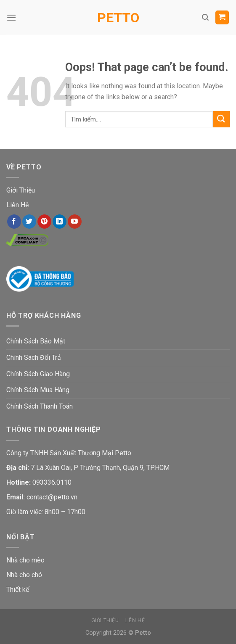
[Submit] (221, 119)
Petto (118, 18)
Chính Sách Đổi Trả (34, 358)
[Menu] (11, 17)
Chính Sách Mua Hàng (38, 390)
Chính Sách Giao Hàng (38, 374)
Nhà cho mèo (25, 560)
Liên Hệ (17, 205)
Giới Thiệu (21, 190)
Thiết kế (18, 590)
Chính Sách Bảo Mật (36, 341)
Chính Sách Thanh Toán (40, 406)
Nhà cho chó (24, 575)
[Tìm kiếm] (205, 17)
